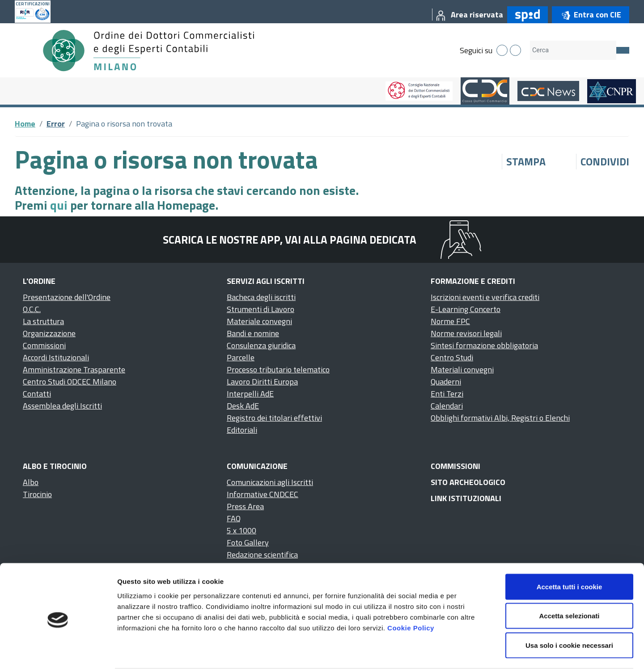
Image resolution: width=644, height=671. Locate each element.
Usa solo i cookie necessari (569, 612)
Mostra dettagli (470, 653)
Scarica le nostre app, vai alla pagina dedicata (290, 240)
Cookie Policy (411, 595)
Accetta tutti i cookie (570, 554)
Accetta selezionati (569, 583)
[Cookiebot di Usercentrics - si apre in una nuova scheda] (58, 654)
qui (59, 205)
